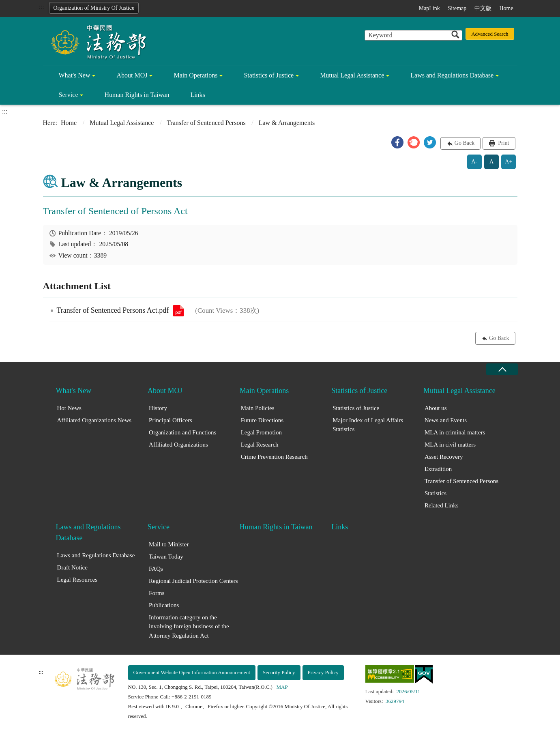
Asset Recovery (444, 457)
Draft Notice (72, 567)
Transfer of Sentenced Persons (206, 123)
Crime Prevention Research (274, 457)
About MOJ (132, 75)
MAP (282, 687)
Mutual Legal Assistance (352, 75)
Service (69, 95)
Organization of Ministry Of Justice (94, 8)
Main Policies (258, 408)
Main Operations (195, 75)
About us (436, 408)
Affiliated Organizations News (94, 420)
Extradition (438, 469)
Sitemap (457, 8)
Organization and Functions (182, 432)
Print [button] (503, 143)
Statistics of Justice (269, 75)
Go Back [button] (465, 143)
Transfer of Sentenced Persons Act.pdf (178, 311)
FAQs (156, 569)
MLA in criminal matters (455, 432)
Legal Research (260, 445)
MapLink (429, 8)
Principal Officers (171, 420)
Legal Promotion (261, 432)
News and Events (446, 420)
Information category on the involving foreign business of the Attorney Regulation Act (189, 626)
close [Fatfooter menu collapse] (502, 369)
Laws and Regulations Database (452, 75)
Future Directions (262, 420)
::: (42, 7)
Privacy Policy (323, 672)
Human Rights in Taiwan (137, 95)
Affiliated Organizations (178, 445)
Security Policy (279, 672)
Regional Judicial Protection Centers (193, 581)
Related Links (442, 505)
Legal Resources (77, 580)
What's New (75, 75)
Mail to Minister (169, 544)
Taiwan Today (166, 557)
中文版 (483, 8)
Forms (157, 593)
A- (474, 162)
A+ (509, 162)
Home (506, 8)
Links (197, 95)
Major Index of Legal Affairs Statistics (368, 425)
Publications (164, 605)
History (158, 408)
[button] (397, 142)
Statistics (436, 493)
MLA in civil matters (450, 445)
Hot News (69, 408)
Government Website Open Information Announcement (192, 672)
